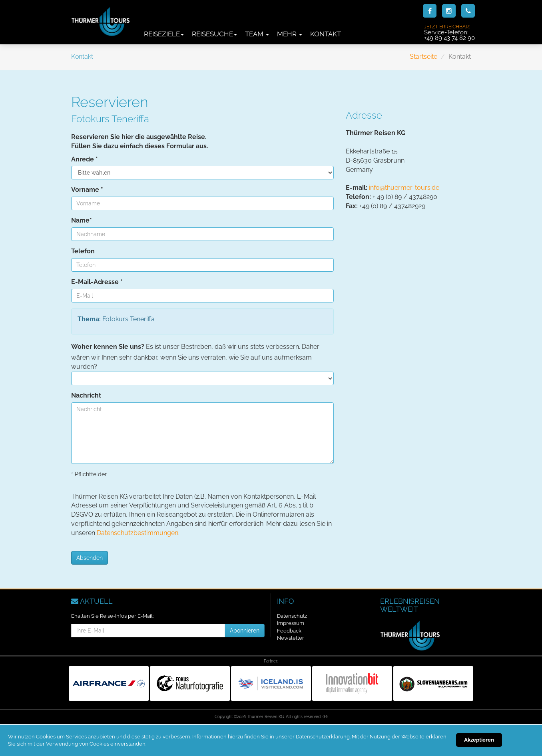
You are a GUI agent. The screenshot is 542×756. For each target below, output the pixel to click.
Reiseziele (164, 34)
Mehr (290, 34)
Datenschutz (292, 616)
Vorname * (87, 190)
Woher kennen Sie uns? (108, 347)
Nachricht (86, 395)
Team (257, 34)
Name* (82, 220)
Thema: (89, 319)
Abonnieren (245, 631)
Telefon (83, 251)
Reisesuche (214, 34)
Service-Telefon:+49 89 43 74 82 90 (449, 32)
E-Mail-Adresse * (97, 282)
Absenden (90, 558)
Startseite (423, 57)
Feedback (289, 631)
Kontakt (326, 34)
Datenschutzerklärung (323, 737)
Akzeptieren (479, 740)
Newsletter (291, 638)
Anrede (85, 159)
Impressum (291, 623)
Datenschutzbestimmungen (137, 533)
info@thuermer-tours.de (404, 188)
